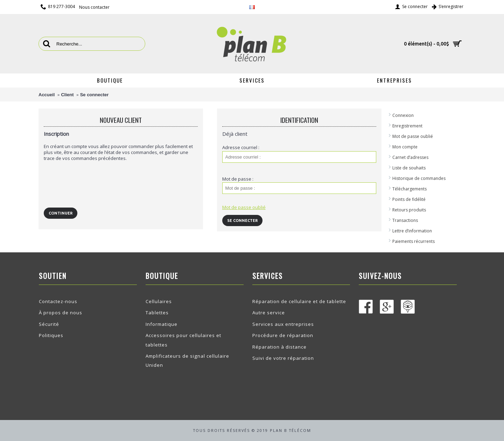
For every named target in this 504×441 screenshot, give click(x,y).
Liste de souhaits (409, 168)
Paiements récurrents (414, 241)
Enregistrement (407, 126)
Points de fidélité (409, 199)
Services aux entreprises (283, 324)
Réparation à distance (279, 347)
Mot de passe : (238, 179)
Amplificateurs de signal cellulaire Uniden (187, 360)
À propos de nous (61, 313)
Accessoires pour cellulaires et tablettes (183, 340)
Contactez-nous (58, 301)
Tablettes (157, 313)
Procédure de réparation (283, 335)
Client (67, 95)
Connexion (403, 115)
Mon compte (405, 147)
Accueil (47, 95)
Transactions (405, 220)
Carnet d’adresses (410, 157)
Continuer (61, 213)
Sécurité (49, 324)
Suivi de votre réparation (283, 358)
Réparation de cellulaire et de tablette (299, 301)
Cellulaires (159, 301)
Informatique (162, 324)
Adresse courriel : (241, 147)
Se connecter (94, 95)
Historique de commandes (419, 178)
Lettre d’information (412, 231)
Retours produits (409, 210)
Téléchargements (409, 189)
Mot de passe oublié (413, 136)
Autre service (269, 313)
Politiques (51, 335)
